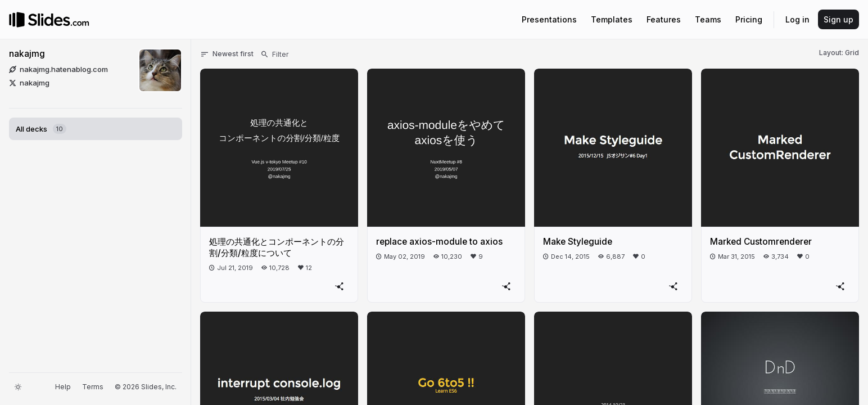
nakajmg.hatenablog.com (58, 69)
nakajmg (27, 54)
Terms (93, 387)
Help (63, 387)
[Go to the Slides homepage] (17, 20)
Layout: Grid (839, 53)
